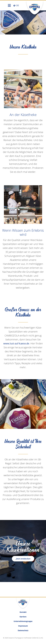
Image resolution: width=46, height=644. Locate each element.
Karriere (23, 617)
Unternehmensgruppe (23, 621)
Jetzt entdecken (23, 559)
